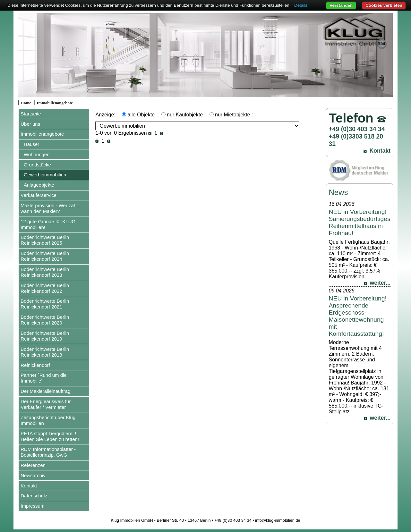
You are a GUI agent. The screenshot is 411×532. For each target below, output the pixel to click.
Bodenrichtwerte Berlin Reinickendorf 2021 (45, 304)
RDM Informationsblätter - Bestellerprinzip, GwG (48, 452)
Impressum (32, 506)
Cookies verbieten (384, 5)
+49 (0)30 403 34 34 (357, 129)
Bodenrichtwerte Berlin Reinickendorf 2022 (45, 288)
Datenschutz (34, 496)
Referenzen (33, 465)
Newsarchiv (33, 475)
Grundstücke (37, 165)
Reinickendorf (35, 365)
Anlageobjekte (39, 185)
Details (301, 5)
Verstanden (341, 5)
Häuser (31, 144)
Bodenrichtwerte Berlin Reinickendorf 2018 (45, 352)
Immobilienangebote (55, 103)
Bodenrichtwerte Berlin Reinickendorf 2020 (45, 320)
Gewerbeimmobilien (45, 175)
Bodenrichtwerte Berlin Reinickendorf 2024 (45, 256)
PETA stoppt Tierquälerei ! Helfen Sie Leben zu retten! (50, 436)
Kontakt (29, 486)
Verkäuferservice (39, 195)
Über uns (30, 124)
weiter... (380, 283)
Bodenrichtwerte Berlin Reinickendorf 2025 (45, 240)
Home (26, 103)
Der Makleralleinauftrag (45, 391)
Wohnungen (37, 154)
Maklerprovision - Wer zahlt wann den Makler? (50, 208)
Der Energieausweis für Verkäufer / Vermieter (46, 404)
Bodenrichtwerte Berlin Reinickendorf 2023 (45, 272)
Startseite (31, 114)
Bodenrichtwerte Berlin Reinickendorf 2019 (45, 336)
